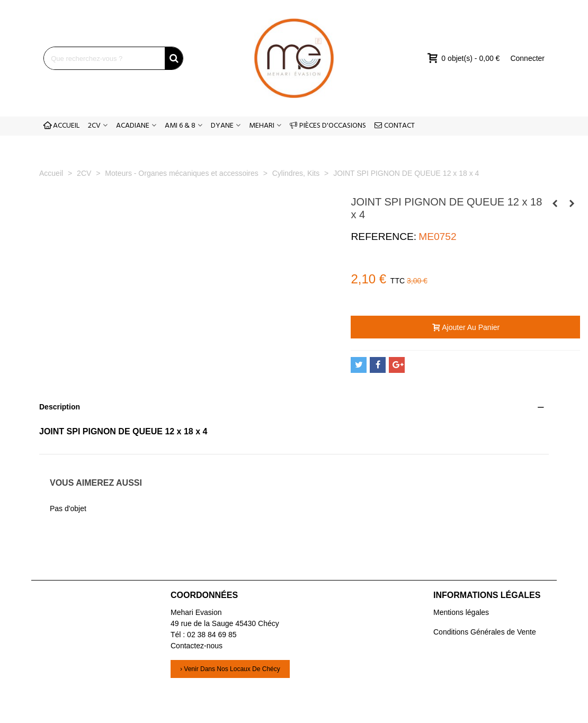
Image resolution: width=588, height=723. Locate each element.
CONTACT (395, 126)
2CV (94, 126)
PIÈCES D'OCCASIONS (328, 126)
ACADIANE (133, 126)
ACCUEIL (61, 126)
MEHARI (262, 126)
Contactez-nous (197, 646)
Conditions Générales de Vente (485, 632)
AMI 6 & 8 (180, 126)
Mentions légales (461, 612)
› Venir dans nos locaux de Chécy (230, 669)
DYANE (222, 126)
